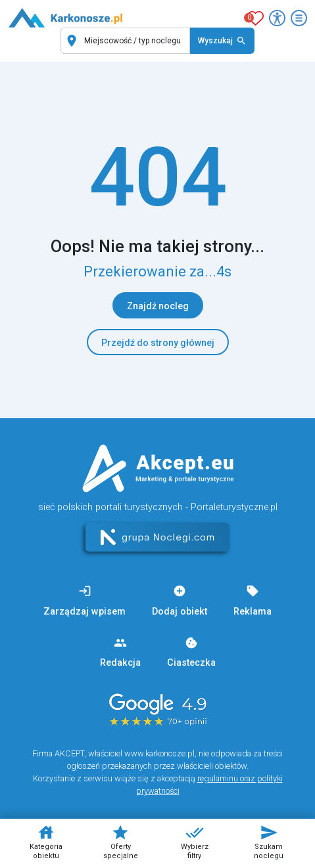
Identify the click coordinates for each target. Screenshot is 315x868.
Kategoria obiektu (46, 842)
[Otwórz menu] (299, 18)
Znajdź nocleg (158, 306)
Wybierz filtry (195, 842)
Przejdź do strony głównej (158, 343)
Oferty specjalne (121, 842)
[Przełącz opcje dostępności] (277, 18)
